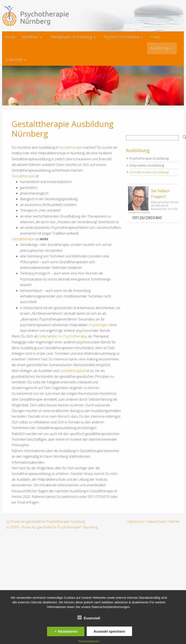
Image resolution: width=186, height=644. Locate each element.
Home (10, 37)
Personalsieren (89, 641)
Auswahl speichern (109, 631)
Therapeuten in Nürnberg (71, 37)
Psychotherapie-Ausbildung (149, 158)
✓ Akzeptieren (66, 631)
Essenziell (89, 617)
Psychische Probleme (121, 37)
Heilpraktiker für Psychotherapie (63, 336)
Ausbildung (159, 48)
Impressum (135, 521)
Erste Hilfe (14, 60)
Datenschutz (156, 521)
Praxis (156, 37)
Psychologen (99, 325)
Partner (174, 521)
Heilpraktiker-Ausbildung (147, 165)
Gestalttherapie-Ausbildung (149, 172)
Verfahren (30, 37)
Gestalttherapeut (72, 371)
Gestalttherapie (71, 147)
